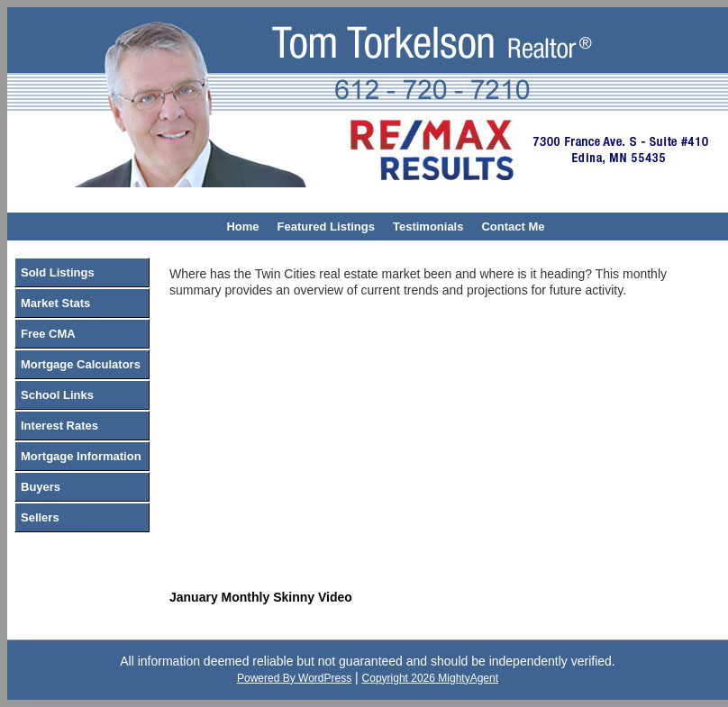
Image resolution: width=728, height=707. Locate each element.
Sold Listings (58, 272)
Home (242, 227)
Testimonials (428, 227)
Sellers (40, 517)
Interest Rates (59, 426)
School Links (57, 395)
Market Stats (55, 303)
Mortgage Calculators (81, 364)
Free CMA (48, 334)
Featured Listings (326, 227)
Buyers (41, 487)
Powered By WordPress (294, 678)
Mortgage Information (81, 456)
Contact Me (513, 227)
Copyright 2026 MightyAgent (430, 678)
